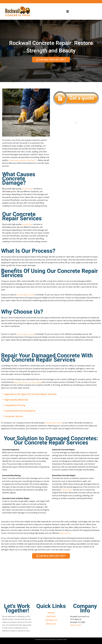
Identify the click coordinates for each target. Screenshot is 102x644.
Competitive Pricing (15, 405)
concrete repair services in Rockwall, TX (24, 160)
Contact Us (51, 620)
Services (51, 616)
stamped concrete (22, 382)
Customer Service (14, 416)
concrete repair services (26, 295)
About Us (51, 624)
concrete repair (28, 189)
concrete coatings (37, 382)
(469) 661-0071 (76, 625)
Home (51, 613)
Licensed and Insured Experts (20, 411)
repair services (66, 533)
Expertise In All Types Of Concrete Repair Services (31, 394)
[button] (68, 12)
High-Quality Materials (16, 400)
